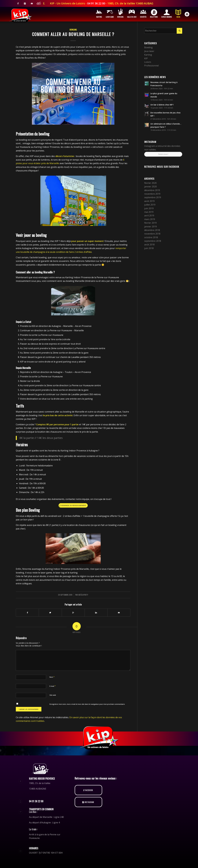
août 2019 (149, 201)
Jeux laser (149, 51)
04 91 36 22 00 (122, 3)
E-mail (53, 686)
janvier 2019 (150, 227)
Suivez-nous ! (163, 154)
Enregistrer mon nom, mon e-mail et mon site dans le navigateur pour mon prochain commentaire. (87, 704)
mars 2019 (150, 219)
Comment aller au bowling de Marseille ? (73, 34)
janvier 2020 (150, 187)
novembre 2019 (152, 194)
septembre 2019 (153, 197)
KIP (146, 58)
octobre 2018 (151, 237)
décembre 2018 (152, 230)
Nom (52, 677)
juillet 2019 (150, 205)
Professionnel (151, 66)
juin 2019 (149, 208)
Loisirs (148, 62)
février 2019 (150, 223)
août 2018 (149, 245)
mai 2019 (149, 212)
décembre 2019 (152, 190)
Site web (53, 695)
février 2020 (150, 183)
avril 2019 (149, 216)
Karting (148, 55)
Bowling (73, 30)
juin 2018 (149, 248)
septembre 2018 (153, 241)
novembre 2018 (152, 234)
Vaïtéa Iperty (83, 595)
